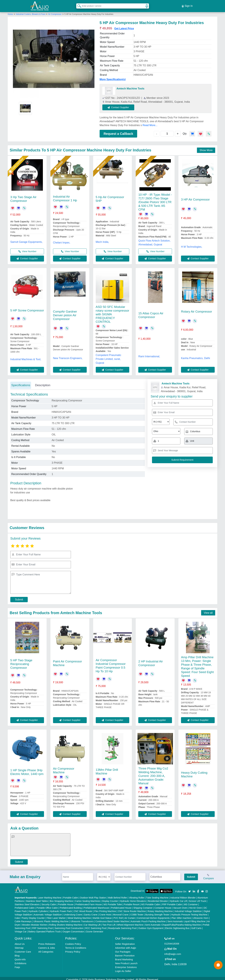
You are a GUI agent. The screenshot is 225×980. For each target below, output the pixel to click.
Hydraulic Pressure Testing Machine (189, 912)
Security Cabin (49, 902)
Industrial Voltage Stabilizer (188, 909)
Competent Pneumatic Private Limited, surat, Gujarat (108, 357)
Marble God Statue (102, 916)
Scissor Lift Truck (198, 899)
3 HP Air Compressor (195, 197)
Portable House (66, 902)
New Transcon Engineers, (68, 356)
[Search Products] (78, 5)
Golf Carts (196, 926)
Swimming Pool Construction (69, 926)
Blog (17, 953)
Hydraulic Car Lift (178, 899)
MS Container (191, 902)
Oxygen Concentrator (73, 929)
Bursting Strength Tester (157, 912)
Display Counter (110, 899)
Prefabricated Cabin (25, 905)
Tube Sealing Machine (157, 895)
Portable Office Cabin (47, 905)
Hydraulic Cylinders (38, 909)
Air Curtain (130, 916)
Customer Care (23, 949)
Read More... (150, 123)
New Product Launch (126, 961)
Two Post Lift (109, 922)
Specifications (21, 383)
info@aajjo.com (173, 952)
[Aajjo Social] (190, 889)
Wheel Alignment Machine (130, 922)
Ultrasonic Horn (201, 916)
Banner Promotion (125, 953)
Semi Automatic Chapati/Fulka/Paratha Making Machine (173, 922)
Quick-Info (20, 957)
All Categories (46, 949)
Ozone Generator (95, 929)
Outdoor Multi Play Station (93, 895)
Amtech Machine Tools (130, 86)
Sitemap (19, 945)
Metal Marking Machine (79, 916)
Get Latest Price (124, 26)
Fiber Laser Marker (56, 916)
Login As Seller (123, 969)
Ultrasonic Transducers (82, 919)
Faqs (17, 965)
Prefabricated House (121, 905)
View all (208, 610)
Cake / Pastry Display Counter (30, 916)
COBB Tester (137, 912)
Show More (206, 148)
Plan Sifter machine (181, 916)
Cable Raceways (23, 919)
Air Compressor (55, 12)
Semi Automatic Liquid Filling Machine (186, 919)
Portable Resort (132, 902)
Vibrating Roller (137, 895)
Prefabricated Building (71, 905)
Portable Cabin (71, 895)
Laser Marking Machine (50, 895)
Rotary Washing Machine (160, 909)
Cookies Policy (73, 941)
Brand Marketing (124, 957)
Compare (209, 875)
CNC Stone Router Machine (132, 909)
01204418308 (172, 941)
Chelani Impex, (62, 240)
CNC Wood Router (83, 909)
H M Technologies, (192, 244)
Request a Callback (118, 131)
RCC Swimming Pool (96, 926)
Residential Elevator (158, 899)
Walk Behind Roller (118, 895)
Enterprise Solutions (126, 965)
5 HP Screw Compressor (27, 308)
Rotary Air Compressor (196, 309)
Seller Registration (125, 941)
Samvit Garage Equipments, (26, 240)
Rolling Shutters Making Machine (66, 922)
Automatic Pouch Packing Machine (148, 919)
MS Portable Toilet (113, 902)
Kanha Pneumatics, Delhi (196, 356)
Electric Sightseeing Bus (177, 926)
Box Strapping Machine (61, 899)
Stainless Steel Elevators (27, 902)
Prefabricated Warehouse (96, 905)
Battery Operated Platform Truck (45, 929)
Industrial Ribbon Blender (183, 895)
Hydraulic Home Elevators (133, 899)
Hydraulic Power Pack (61, 909)
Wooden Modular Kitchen (35, 922)
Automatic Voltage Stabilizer (48, 912)
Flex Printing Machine (105, 909)
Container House (163, 905)
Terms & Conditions (76, 945)
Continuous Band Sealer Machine (112, 919)
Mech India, (102, 240)
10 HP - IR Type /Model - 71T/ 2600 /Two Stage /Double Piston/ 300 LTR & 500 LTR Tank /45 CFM (155, 200)
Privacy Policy (73, 949)
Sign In (187, 5)
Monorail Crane (121, 912)
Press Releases (47, 941)
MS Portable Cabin (151, 902)
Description (43, 383)
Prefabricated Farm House (88, 902)
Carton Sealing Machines (88, 899)
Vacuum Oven (180, 905)
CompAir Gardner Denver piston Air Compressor (65, 313)
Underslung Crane (73, 912)
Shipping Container (143, 905)
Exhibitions (21, 961)
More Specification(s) (113, 77)
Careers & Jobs (46, 945)
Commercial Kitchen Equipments (153, 916)
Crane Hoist (105, 912)
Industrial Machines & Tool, (26, 357)
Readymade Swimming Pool (122, 926)
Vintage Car (21, 929)
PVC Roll (118, 916)
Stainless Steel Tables (37, 899)
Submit (19, 597)
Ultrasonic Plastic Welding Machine (51, 919)
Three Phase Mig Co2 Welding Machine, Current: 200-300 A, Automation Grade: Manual (153, 773)
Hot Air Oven (195, 905)
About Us (20, 941)
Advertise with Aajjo (126, 945)
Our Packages (123, 949)
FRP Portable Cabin (172, 902)
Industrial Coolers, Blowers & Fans (31, 12)
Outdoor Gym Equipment (151, 926)
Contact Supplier (121, 105)
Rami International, (149, 354)
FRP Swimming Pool (42, 926)
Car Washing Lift (92, 922)
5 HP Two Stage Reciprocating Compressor (21, 662)
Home (10, 12)
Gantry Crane (91, 912)
